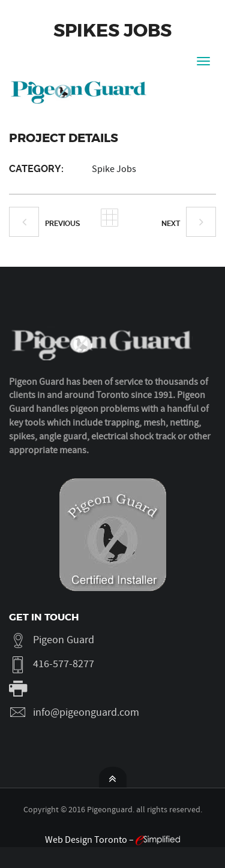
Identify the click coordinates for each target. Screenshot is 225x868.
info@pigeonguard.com (86, 712)
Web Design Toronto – (112, 840)
